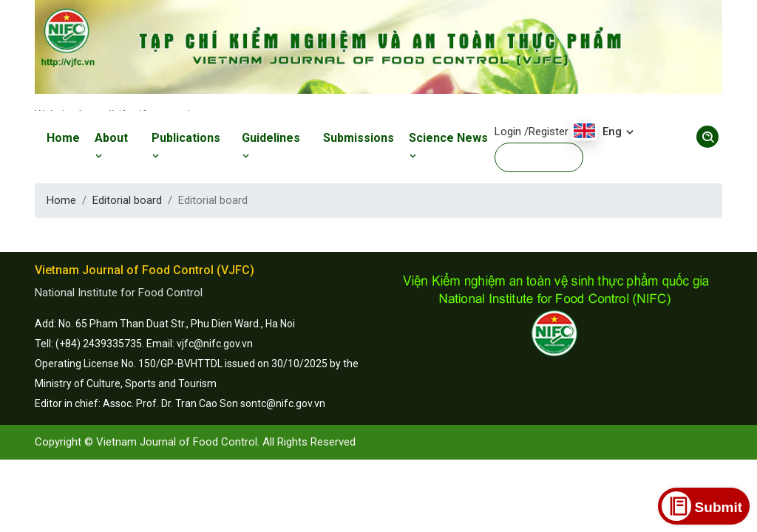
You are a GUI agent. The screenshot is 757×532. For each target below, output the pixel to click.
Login (508, 132)
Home (63, 138)
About (111, 146)
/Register (546, 132)
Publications (186, 146)
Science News (448, 146)
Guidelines (271, 146)
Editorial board (127, 200)
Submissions (359, 138)
